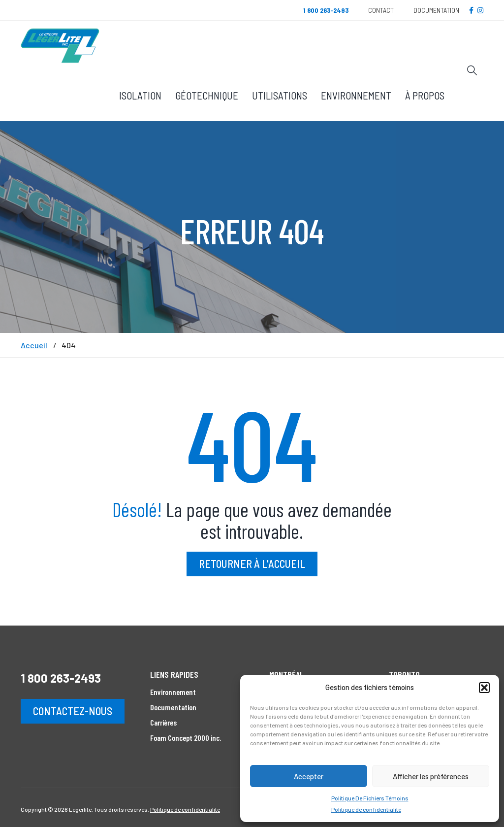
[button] (484, 688)
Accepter (309, 776)
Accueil (34, 345)
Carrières (163, 722)
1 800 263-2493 (61, 678)
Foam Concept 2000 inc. (186, 738)
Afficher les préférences (431, 776)
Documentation (436, 10)
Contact (381, 10)
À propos (425, 95)
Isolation (140, 95)
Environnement (356, 95)
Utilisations (280, 95)
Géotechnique (207, 95)
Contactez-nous (73, 711)
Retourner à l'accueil (252, 563)
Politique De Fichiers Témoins (370, 798)
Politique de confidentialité (366, 809)
